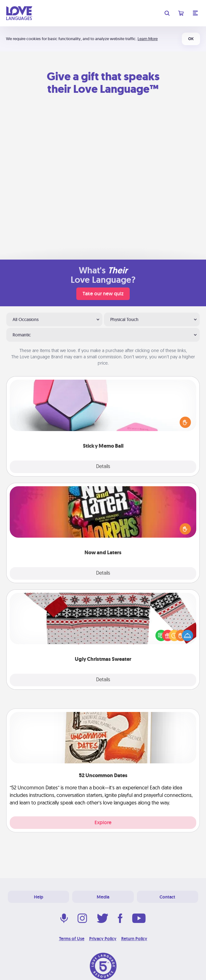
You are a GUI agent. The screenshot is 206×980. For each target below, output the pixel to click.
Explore (103, 822)
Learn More (148, 39)
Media (103, 897)
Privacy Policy (103, 939)
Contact (167, 897)
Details (103, 467)
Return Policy (134, 939)
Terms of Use (72, 939)
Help (39, 897)
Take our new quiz (103, 294)
